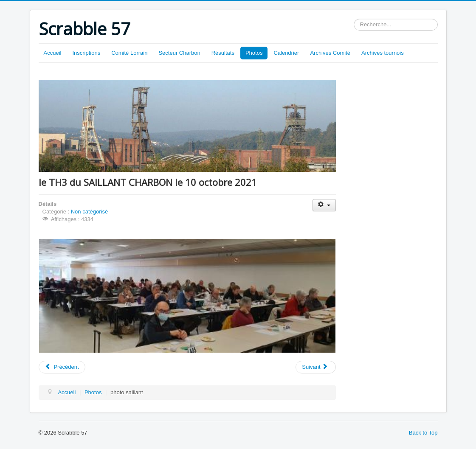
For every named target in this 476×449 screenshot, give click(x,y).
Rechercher (354, 19)
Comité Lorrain (129, 53)
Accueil (53, 53)
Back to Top (423, 433)
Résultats (223, 53)
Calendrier (286, 53)
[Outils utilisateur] (324, 205)
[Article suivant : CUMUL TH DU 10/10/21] (315, 367)
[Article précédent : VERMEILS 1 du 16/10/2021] (62, 367)
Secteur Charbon (179, 53)
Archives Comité (330, 53)
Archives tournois (383, 53)
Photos (254, 53)
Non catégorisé (89, 212)
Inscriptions (86, 53)
